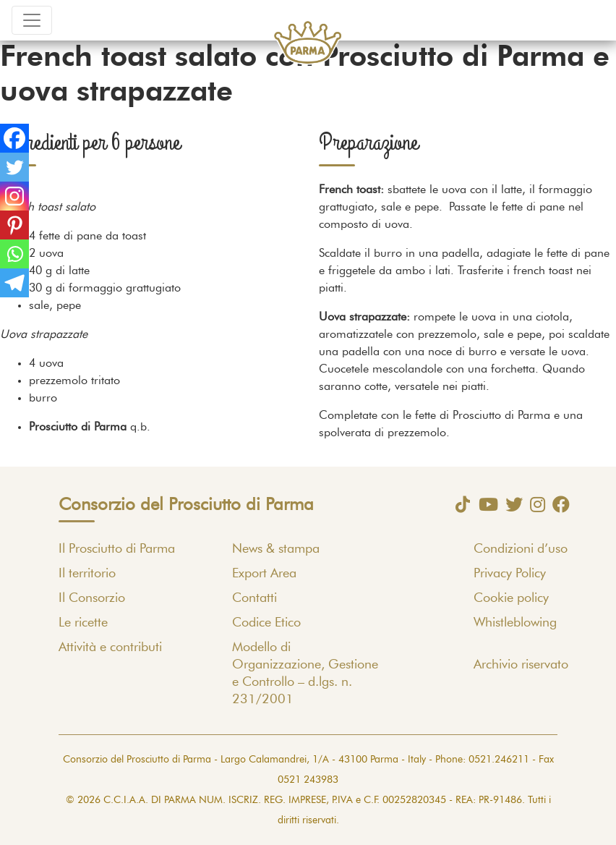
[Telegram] (14, 283)
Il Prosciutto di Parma (117, 549)
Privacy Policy (510, 574)
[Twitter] (14, 167)
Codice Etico (266, 623)
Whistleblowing (515, 623)
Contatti (254, 598)
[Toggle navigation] (32, 20)
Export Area (264, 574)
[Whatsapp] (14, 254)
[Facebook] (14, 138)
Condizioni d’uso (521, 549)
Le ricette (83, 623)
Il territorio (87, 574)
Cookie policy (511, 598)
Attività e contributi (110, 647)
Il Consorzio (92, 598)
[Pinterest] (14, 225)
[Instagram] (14, 196)
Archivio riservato (521, 665)
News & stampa (276, 549)
